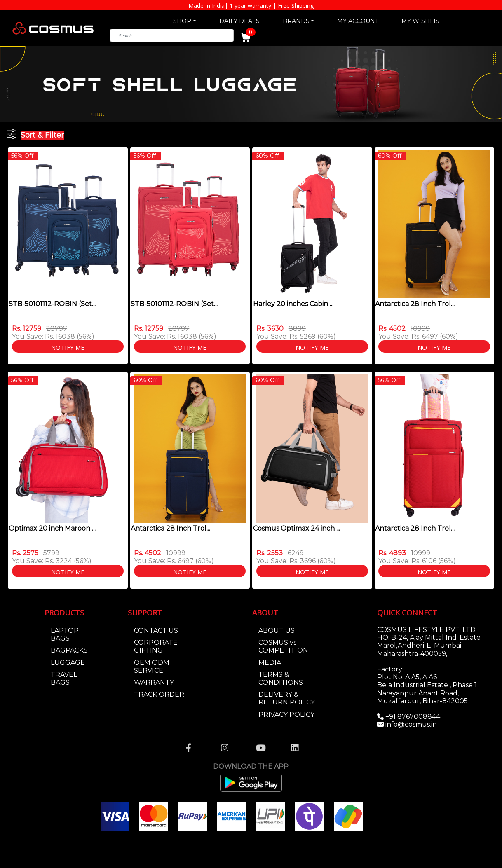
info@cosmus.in (411, 724)
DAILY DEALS (239, 21)
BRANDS (296, 21)
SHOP (182, 21)
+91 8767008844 (412, 717)
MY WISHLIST (422, 21)
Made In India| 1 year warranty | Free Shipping (251, 6)
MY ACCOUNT (358, 21)
